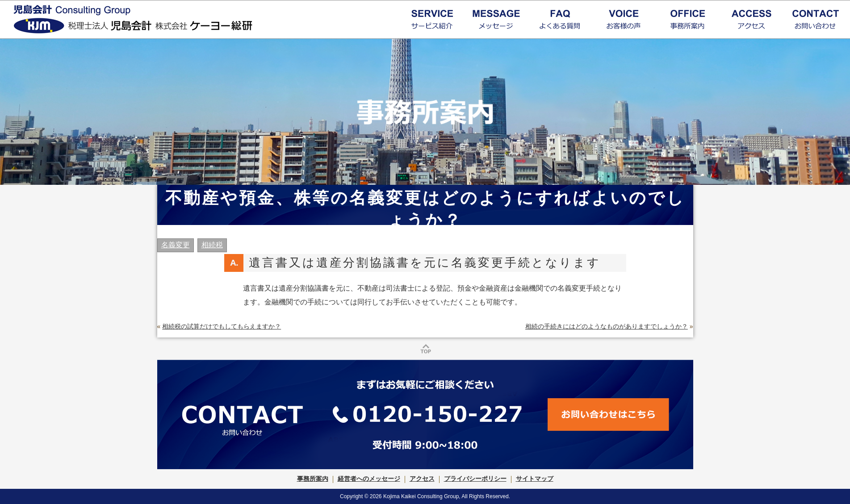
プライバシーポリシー (475, 479)
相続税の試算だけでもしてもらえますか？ (222, 326)
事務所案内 (313, 479)
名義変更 (176, 245)
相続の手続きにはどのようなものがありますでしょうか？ (607, 326)
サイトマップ (535, 479)
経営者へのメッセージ (369, 479)
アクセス (422, 479)
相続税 (212, 245)
